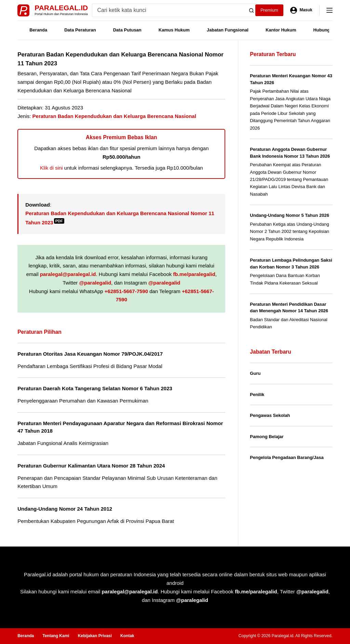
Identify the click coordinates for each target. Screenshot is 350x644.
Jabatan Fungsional (228, 30)
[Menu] (329, 10)
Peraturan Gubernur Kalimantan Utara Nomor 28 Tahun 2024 (91, 466)
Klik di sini (51, 168)
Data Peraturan (80, 30)
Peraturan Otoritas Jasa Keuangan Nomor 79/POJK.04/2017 (90, 354)
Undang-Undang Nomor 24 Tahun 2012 (65, 509)
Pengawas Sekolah (270, 415)
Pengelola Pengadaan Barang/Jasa (287, 457)
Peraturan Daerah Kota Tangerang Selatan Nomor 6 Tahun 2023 (95, 388)
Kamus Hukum (174, 30)
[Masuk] (301, 10)
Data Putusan (127, 30)
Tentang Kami (56, 636)
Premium (269, 10)
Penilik (257, 395)
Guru (255, 373)
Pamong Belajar (267, 437)
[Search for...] (169, 10)
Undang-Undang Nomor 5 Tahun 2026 (290, 215)
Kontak (127, 636)
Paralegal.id (61, 8)
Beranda (38, 30)
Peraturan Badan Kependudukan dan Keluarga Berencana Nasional (114, 116)
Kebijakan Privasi (95, 636)
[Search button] (251, 10)
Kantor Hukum (281, 30)
